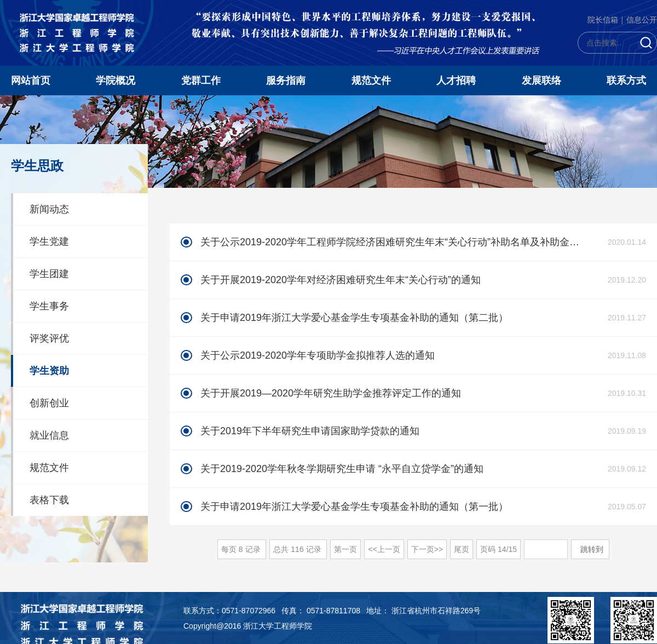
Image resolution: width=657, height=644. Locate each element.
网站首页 (31, 81)
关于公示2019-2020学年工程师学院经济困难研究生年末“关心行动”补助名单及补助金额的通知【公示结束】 (391, 242)
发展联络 (541, 81)
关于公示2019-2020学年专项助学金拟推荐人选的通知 (318, 355)
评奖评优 (49, 338)
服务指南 (286, 81)
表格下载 (49, 500)
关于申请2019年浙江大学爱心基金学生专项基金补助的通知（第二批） (354, 318)
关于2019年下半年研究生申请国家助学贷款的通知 (310, 431)
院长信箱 (603, 20)
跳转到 (593, 549)
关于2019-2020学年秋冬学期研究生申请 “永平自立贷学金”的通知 (342, 469)
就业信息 (49, 435)
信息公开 (642, 20)
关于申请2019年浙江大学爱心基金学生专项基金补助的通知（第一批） (354, 507)
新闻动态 (49, 209)
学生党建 (49, 242)
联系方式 (626, 81)
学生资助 (49, 371)
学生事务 (49, 306)
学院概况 (116, 81)
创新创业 (49, 403)
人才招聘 (456, 81)
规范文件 (371, 81)
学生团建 (49, 274)
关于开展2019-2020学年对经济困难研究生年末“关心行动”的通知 (341, 280)
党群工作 (201, 81)
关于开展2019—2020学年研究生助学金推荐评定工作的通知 (331, 393)
